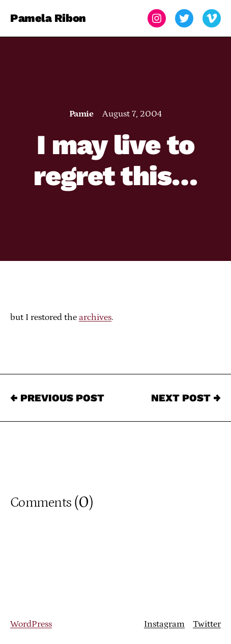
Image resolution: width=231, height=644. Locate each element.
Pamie (81, 114)
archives (95, 317)
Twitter (207, 624)
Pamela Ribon (48, 18)
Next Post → (186, 398)
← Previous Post (57, 398)
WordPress (31, 624)
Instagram (164, 624)
